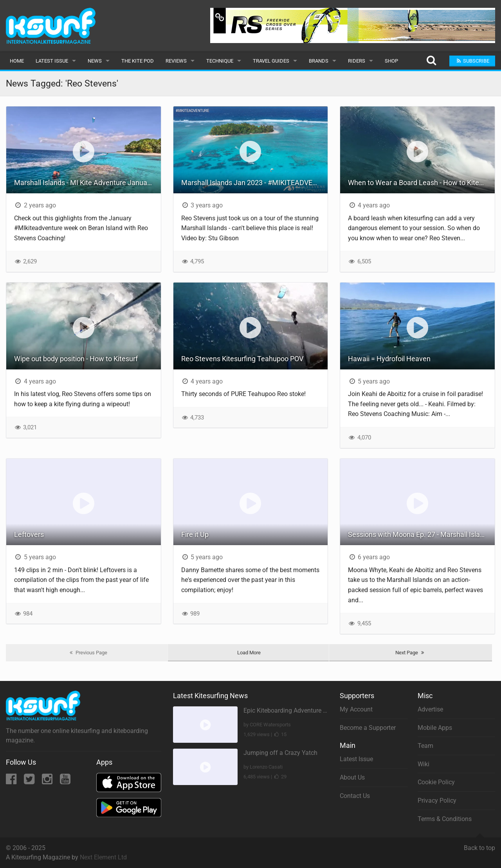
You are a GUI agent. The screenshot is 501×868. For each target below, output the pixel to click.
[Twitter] (30, 781)
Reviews (176, 61)
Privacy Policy (437, 800)
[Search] (431, 61)
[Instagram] (48, 781)
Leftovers (29, 534)
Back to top (479, 845)
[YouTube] (65, 781)
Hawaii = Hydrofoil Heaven (389, 359)
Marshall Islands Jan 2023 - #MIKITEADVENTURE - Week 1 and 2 (255, 183)
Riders (357, 61)
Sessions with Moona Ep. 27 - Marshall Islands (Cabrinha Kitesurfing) (421, 534)
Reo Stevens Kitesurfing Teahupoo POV (242, 359)
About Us (352, 777)
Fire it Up (195, 534)
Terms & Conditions (445, 819)
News (95, 61)
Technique (220, 61)
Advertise (430, 709)
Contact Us (355, 796)
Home (17, 61)
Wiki (424, 764)
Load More (249, 653)
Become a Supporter (368, 728)
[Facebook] (12, 781)
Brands (319, 61)
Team (425, 746)
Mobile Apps (435, 728)
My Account (356, 709)
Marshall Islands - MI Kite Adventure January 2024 (87, 183)
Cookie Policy (436, 782)
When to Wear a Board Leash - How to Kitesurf (420, 183)
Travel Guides (271, 61)
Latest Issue (52, 61)
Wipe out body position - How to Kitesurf (76, 359)
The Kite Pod (138, 61)
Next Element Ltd (103, 857)
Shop (391, 61)
